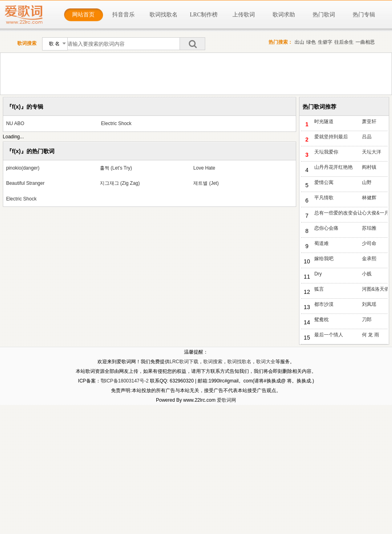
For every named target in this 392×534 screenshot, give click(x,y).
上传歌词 (244, 15)
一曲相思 (365, 42)
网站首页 (83, 15)
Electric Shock (116, 123)
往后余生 (344, 42)
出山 (299, 42)
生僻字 (325, 42)
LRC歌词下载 (184, 362)
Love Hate (204, 168)
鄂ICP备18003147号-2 (125, 381)
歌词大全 (266, 362)
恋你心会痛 (326, 228)
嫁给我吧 (324, 259)
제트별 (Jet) (206, 183)
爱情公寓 (324, 182)
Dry (318, 274)
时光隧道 (324, 121)
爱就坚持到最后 (331, 137)
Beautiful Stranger (25, 183)
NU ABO (15, 123)
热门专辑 (364, 15)
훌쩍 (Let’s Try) (116, 168)
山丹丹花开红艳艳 (333, 167)
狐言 (319, 289)
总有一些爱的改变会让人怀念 (338, 213)
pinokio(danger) (23, 168)
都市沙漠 (324, 304)
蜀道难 (321, 243)
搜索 (192, 44)
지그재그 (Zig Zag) (120, 183)
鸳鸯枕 (321, 320)
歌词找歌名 (164, 15)
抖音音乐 (123, 15)
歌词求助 (284, 15)
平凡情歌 (324, 198)
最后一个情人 (329, 335)
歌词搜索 (213, 362)
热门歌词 (324, 15)
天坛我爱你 (326, 152)
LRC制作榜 (204, 15)
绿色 (311, 42)
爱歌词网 (226, 400)
